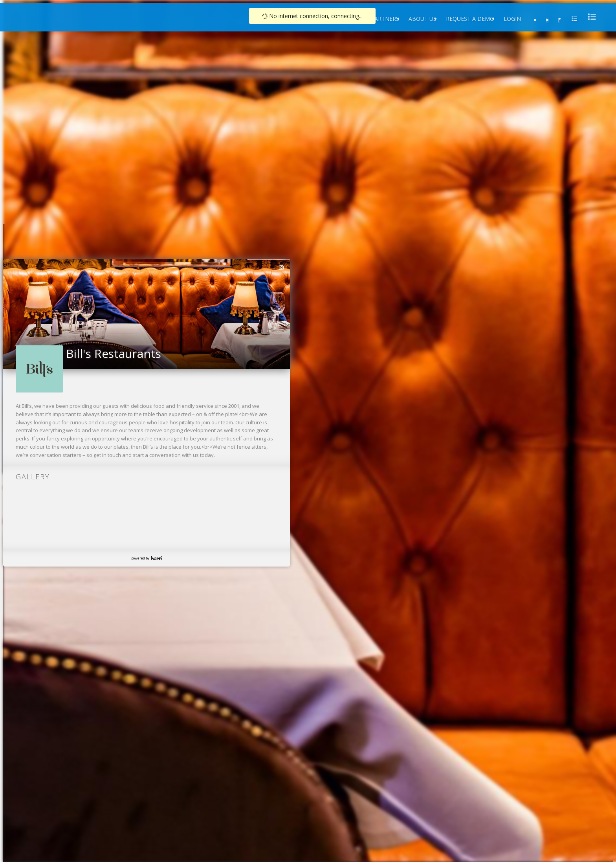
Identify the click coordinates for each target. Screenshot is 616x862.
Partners (385, 19)
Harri (157, 558)
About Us (423, 19)
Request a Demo (470, 19)
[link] (282, 268)
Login (512, 19)
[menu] (590, 17)
